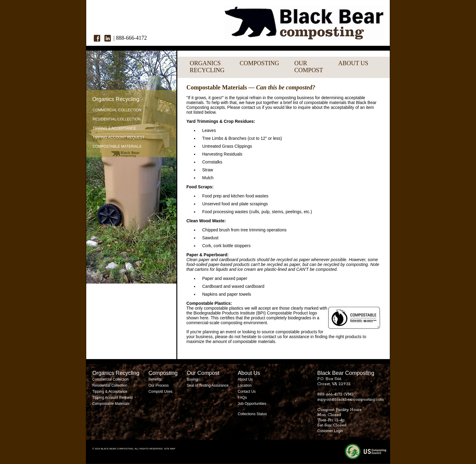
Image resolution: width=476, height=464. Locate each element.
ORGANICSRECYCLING (207, 67)
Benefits (155, 379)
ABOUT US (353, 63)
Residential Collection (117, 119)
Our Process (159, 385)
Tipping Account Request (119, 137)
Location (245, 385)
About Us (245, 379)
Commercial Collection (117, 110)
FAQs (242, 398)
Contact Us (247, 392)
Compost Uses (160, 392)
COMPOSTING (259, 63)
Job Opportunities (252, 404)
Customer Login (330, 431)
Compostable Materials (117, 146)
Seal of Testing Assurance (208, 385)
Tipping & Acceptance (114, 128)
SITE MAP (170, 449)
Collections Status (252, 414)
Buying (192, 379)
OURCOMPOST (308, 67)
